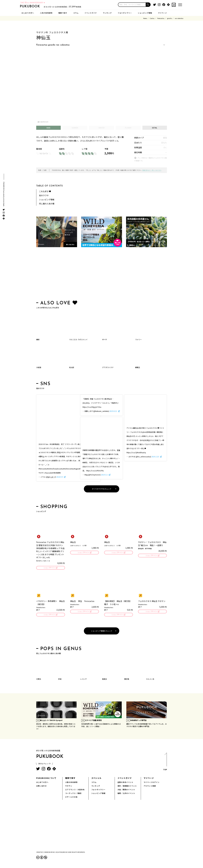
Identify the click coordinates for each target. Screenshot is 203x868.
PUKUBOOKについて (46, 779)
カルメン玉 (150, 680)
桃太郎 (72, 367)
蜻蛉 (38, 339)
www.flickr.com (44, 122)
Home (145, 18)
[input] (132, 5)
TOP (165, 763)
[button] (148, 5)
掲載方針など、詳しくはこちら (152, 170)
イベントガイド (91, 13)
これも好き (45, 191)
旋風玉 (105, 680)
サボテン (69, 787)
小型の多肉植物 (71, 783)
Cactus (152, 18)
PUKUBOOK (34, 6)
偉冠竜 (127, 680)
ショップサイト (49, 568)
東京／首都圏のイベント (127, 787)
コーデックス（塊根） (74, 794)
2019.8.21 (113, 411)
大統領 (39, 367)
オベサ (105, 339)
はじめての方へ (28, 13)
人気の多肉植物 (46, 13)
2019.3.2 (104, 475)
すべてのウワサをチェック (101, 489)
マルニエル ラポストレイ (78, 339)
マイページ (162, 13)
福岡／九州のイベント (126, 794)
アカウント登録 (150, 787)
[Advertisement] (102, 274)
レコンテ (83, 680)
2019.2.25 (155, 457)
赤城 (60, 680)
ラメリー (138, 339)
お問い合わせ (42, 787)
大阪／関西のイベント (126, 790)
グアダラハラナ (108, 367)
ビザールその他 (71, 798)
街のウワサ (44, 195)
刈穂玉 (39, 680)
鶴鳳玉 (138, 367)
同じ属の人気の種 (47, 204)
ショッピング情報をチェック (102, 632)
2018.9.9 (60, 477)
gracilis (170, 18)
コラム (76, 13)
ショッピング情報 (145, 13)
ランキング (107, 13)
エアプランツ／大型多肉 (75, 790)
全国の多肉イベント (125, 783)
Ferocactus (161, 18)
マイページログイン (152, 783)
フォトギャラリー (125, 13)
